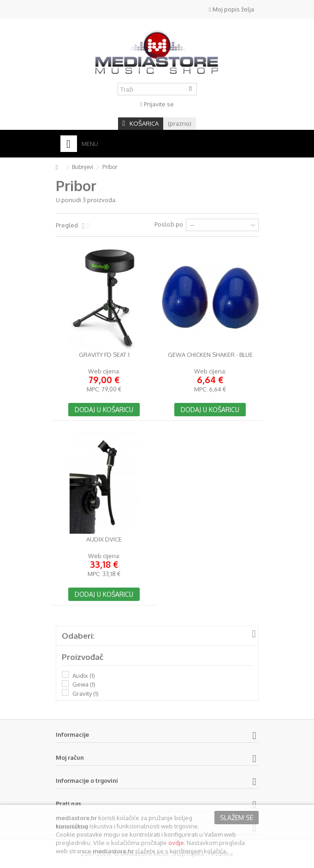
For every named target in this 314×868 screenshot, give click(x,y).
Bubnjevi (83, 167)
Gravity (86, 693)
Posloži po (169, 224)
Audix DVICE (104, 539)
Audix (84, 676)
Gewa (84, 684)
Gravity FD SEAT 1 (104, 355)
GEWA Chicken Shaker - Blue (210, 355)
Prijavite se (157, 104)
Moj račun (70, 757)
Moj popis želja (231, 9)
